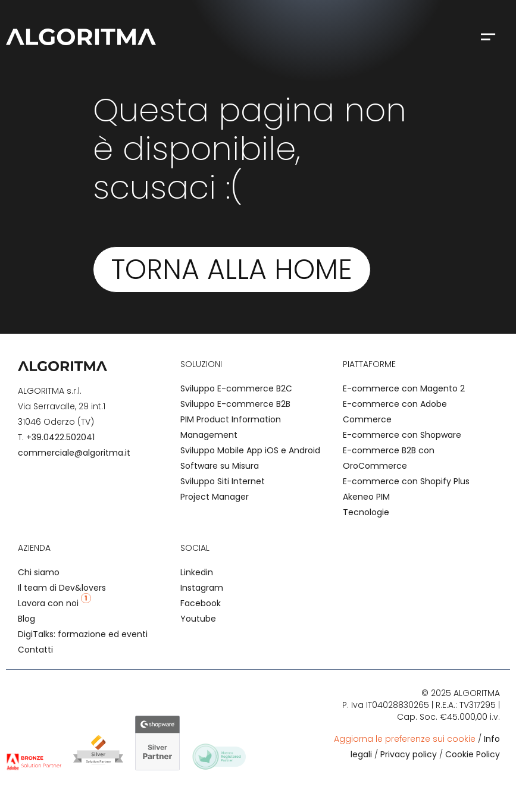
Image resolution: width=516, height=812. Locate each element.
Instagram (202, 588)
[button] (488, 36)
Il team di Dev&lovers (62, 588)
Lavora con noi (54, 603)
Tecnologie (366, 512)
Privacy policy (409, 754)
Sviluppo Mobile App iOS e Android (250, 450)
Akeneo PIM (366, 497)
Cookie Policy (473, 754)
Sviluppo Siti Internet (223, 481)
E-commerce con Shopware (402, 435)
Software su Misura (220, 466)
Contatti (35, 650)
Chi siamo (39, 572)
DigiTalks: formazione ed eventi (83, 634)
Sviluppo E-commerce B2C (236, 388)
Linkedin (197, 572)
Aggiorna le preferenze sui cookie (405, 739)
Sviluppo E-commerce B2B (235, 404)
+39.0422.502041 (60, 437)
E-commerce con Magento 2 (404, 388)
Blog (26, 619)
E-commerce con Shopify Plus (406, 481)
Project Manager (215, 497)
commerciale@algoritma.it (74, 453)
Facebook (201, 603)
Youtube (198, 619)
